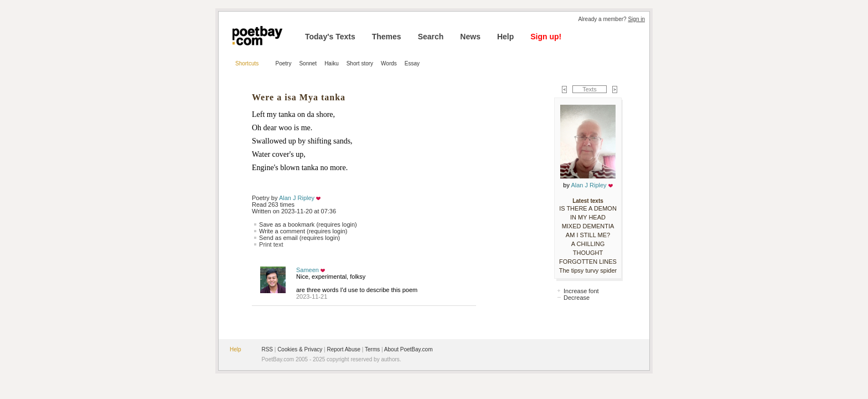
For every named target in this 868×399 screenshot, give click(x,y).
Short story (360, 63)
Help (505, 37)
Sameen (308, 270)
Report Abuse (343, 349)
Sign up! (546, 37)
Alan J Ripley (297, 198)
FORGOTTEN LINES (588, 262)
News (470, 37)
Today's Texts (330, 37)
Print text (271, 244)
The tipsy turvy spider (588, 270)
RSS (267, 349)
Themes (387, 37)
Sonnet (308, 63)
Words (389, 63)
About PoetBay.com (409, 349)
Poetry (284, 63)
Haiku (332, 63)
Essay (412, 63)
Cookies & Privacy (300, 349)
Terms (372, 349)
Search (431, 37)
